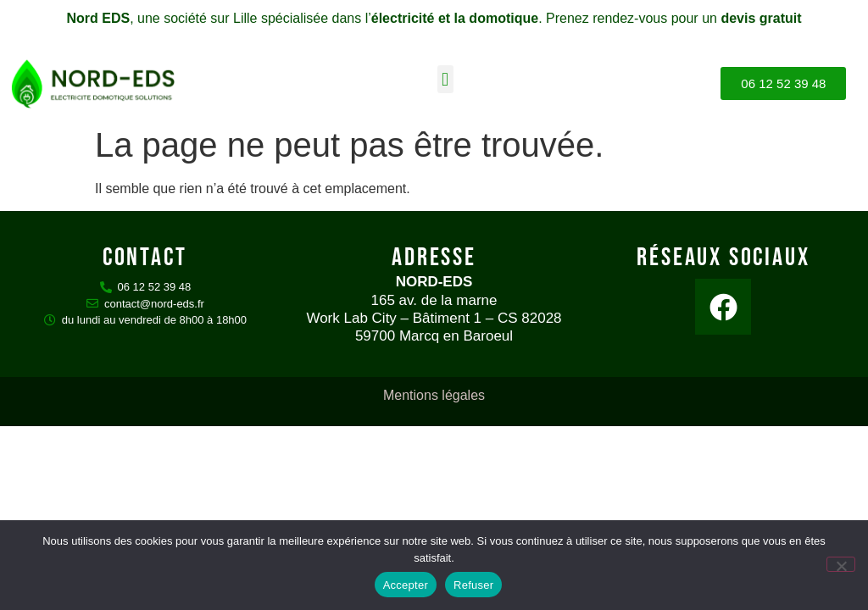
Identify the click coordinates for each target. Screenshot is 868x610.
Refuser (473, 585)
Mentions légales (434, 395)
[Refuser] (841, 564)
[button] (445, 79)
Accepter (406, 585)
